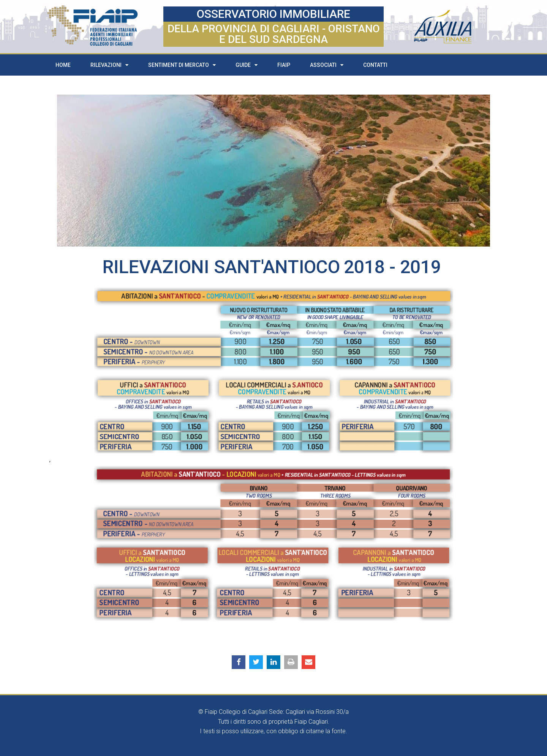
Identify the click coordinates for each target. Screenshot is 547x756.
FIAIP (284, 65)
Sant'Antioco (277, 267)
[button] (239, 662)
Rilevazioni (109, 65)
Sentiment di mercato (182, 65)
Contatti (375, 65)
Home (63, 65)
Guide (247, 65)
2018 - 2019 (392, 267)
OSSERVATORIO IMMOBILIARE (273, 14)
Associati (327, 65)
